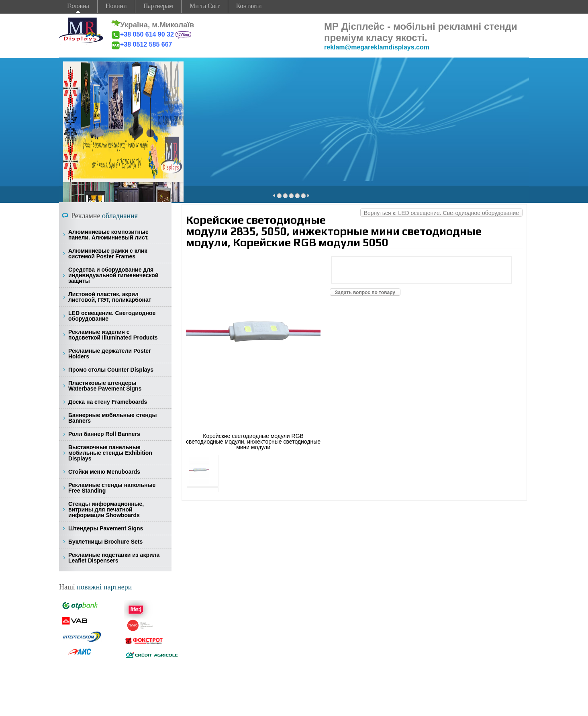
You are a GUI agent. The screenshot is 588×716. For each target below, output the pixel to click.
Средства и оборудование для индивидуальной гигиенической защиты (113, 275)
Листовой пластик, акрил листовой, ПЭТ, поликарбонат (110, 297)
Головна (78, 6)
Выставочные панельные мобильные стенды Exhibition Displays (110, 453)
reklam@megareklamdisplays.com (377, 47)
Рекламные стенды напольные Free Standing (112, 488)
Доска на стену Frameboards (108, 402)
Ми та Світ (205, 6)
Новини (116, 6)
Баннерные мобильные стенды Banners (112, 418)
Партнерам (158, 6)
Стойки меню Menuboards (104, 472)
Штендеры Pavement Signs (106, 528)
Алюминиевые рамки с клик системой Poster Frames (108, 254)
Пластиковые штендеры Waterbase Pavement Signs (105, 386)
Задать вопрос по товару (365, 293)
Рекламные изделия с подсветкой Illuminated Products (113, 335)
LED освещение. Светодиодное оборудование (112, 316)
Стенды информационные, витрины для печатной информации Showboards (106, 509)
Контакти (249, 6)
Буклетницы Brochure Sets (105, 542)
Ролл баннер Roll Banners (104, 434)
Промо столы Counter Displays (111, 370)
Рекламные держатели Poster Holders (110, 354)
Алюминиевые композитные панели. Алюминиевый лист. (108, 235)
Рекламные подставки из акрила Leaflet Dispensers (114, 558)
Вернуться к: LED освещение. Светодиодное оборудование (441, 213)
